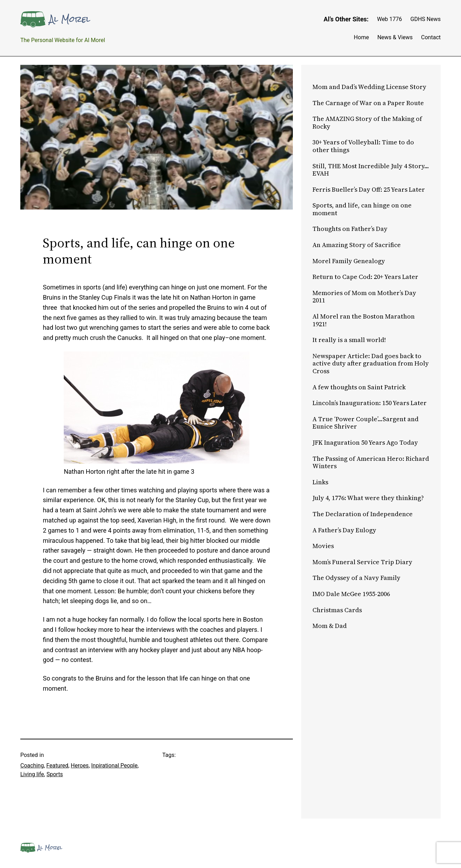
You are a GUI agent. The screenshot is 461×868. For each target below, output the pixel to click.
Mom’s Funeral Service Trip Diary (362, 562)
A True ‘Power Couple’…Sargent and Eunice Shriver (366, 423)
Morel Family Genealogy (349, 261)
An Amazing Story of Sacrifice (357, 245)
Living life (32, 774)
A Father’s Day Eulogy (344, 530)
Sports (55, 774)
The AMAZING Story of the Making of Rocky (367, 122)
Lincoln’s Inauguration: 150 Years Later (370, 403)
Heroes (80, 766)
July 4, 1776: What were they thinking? (368, 498)
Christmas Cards (337, 610)
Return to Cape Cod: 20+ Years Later (365, 277)
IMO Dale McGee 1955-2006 (351, 594)
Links (320, 482)
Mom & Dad (330, 626)
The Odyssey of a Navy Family (356, 578)
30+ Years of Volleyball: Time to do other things (363, 146)
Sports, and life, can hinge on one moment (362, 209)
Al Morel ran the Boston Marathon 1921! (364, 320)
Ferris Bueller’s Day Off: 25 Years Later (369, 190)
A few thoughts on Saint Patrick (359, 387)
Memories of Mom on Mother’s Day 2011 (364, 297)
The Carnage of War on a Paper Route (368, 103)
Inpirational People (114, 766)
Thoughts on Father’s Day (350, 229)
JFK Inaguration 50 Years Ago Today (365, 443)
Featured (57, 766)
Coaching (32, 766)
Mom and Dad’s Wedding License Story (369, 87)
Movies (323, 546)
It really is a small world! (349, 340)
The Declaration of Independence (363, 514)
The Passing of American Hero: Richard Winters (371, 462)
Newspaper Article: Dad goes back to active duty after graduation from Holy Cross (371, 364)
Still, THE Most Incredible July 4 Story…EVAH (371, 170)
